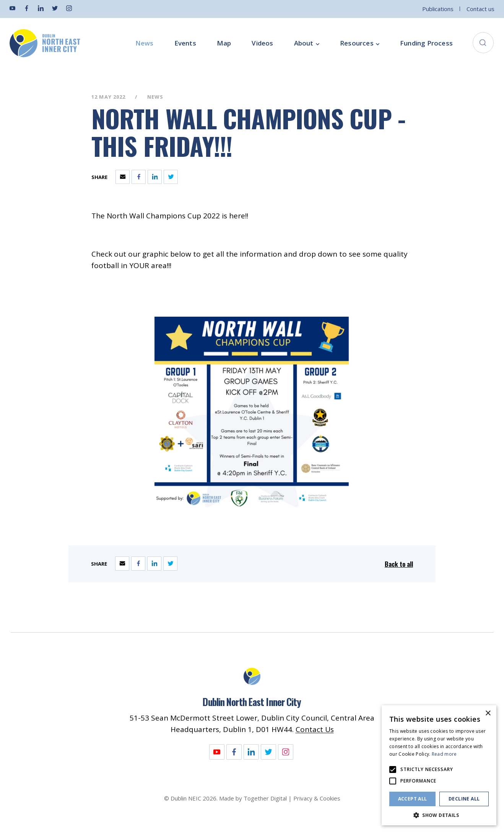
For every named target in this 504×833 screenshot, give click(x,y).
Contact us (480, 9)
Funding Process (426, 43)
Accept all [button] (413, 799)
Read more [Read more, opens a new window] (444, 754)
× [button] (488, 713)
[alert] (439, 765)
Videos (262, 43)
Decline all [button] (464, 799)
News (145, 43)
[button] (439, 814)
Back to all (399, 564)
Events (185, 43)
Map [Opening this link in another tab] (224, 43)
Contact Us (315, 729)
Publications (438, 9)
